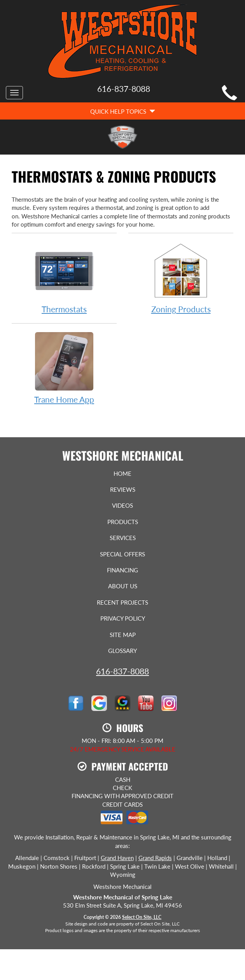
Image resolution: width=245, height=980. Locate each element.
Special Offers (122, 554)
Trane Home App (64, 368)
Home (122, 473)
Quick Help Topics (123, 111)
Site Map (123, 635)
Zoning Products (181, 277)
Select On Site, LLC (142, 917)
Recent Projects (122, 602)
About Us (123, 586)
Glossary (122, 651)
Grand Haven (117, 858)
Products (123, 522)
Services (123, 538)
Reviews (123, 489)
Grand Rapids (155, 858)
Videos (122, 505)
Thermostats (64, 277)
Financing (122, 570)
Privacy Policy (123, 618)
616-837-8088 (122, 671)
